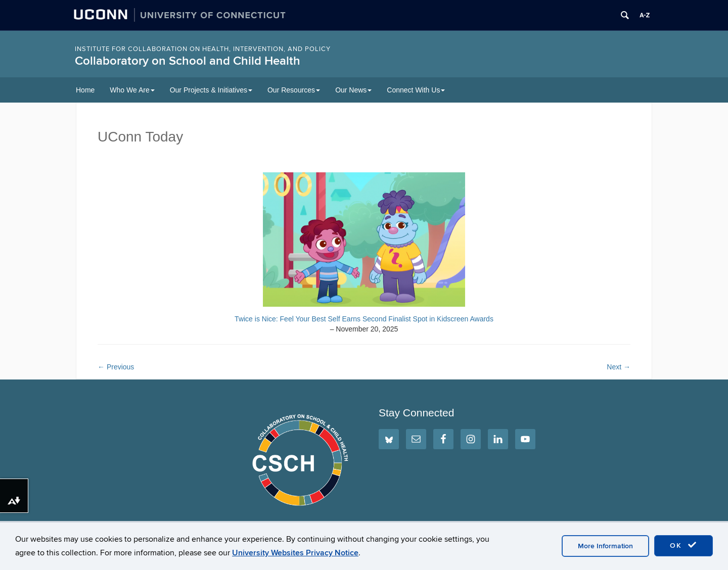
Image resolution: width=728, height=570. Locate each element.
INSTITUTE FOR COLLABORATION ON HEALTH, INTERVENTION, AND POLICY (203, 49)
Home (85, 90)
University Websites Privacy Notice (295, 553)
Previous (116, 367)
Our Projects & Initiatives (211, 90)
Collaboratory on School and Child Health (188, 61)
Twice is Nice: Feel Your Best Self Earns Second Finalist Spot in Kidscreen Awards (364, 319)
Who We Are (132, 90)
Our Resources (294, 90)
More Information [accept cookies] (605, 546)
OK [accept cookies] (684, 545)
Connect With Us (416, 90)
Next (619, 367)
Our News (353, 90)
